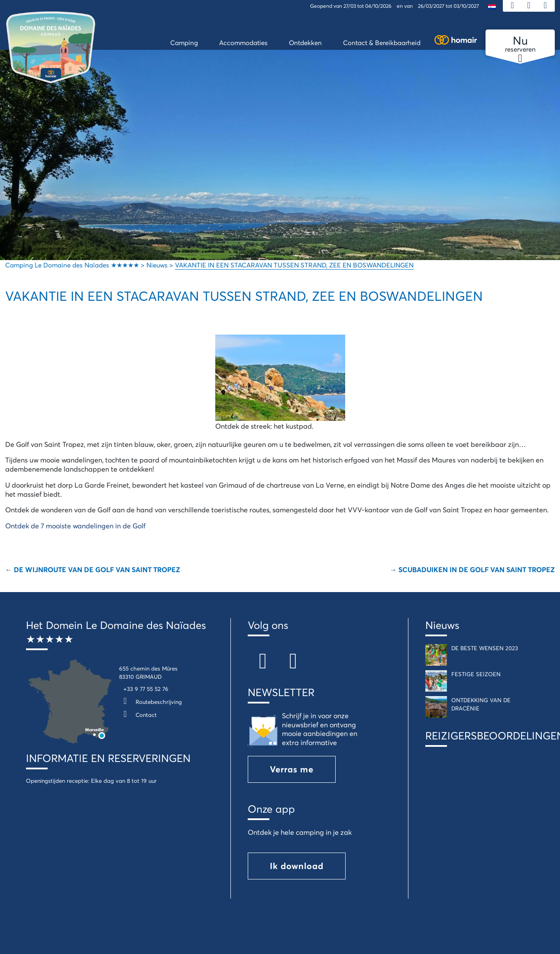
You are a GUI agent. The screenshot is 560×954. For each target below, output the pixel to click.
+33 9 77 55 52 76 (146, 689)
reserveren (520, 44)
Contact (138, 715)
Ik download (297, 866)
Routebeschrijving (151, 702)
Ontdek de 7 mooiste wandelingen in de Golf (75, 526)
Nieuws (442, 625)
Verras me (292, 769)
